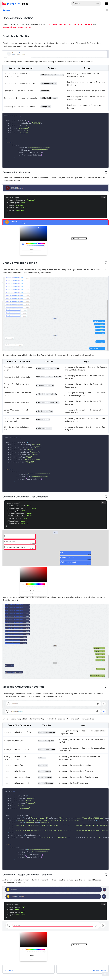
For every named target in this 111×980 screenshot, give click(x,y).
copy (103, 197)
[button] (106, 4)
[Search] (85, 4)
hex (32, 253)
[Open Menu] (105, 974)
